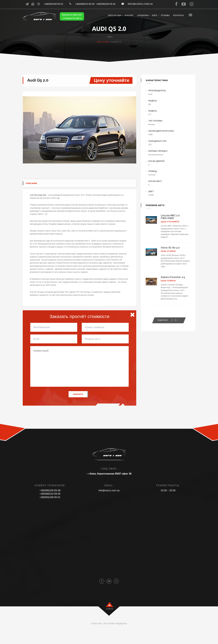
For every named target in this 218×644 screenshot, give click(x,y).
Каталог (129, 15)
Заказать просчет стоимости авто (72, 16)
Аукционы (143, 15)
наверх (110, 622)
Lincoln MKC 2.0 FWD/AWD (170, 217)
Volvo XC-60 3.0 (170, 248)
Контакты (178, 15)
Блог (155, 15)
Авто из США (115, 15)
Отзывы (165, 15)
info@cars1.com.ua (140, 4)
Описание (31, 196)
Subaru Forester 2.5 (173, 277)
